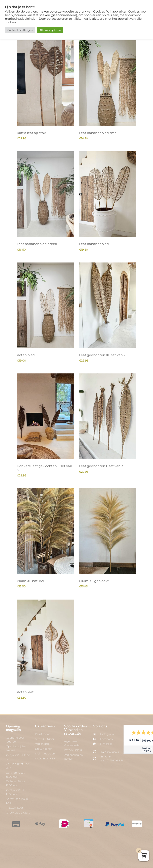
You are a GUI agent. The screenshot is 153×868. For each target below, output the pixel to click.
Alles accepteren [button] (50, 30)
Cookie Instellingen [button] (20, 30)
